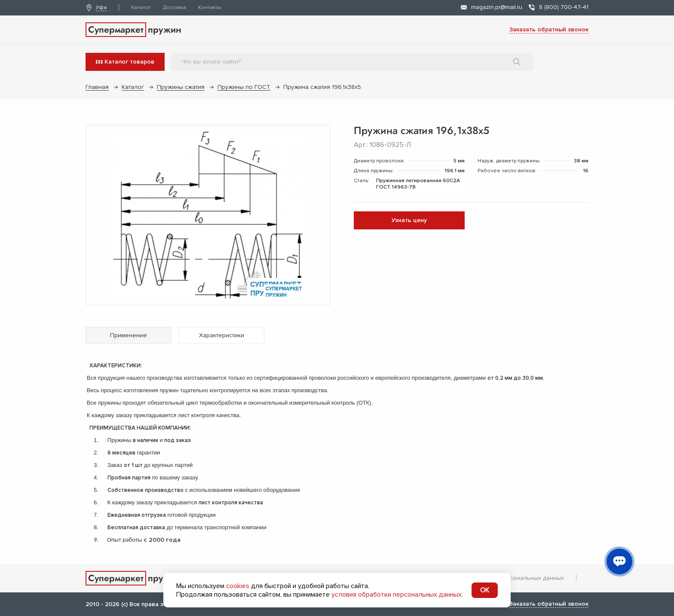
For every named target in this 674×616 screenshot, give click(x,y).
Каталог (141, 8)
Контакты (210, 8)
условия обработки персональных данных (397, 595)
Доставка (175, 8)
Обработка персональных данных (515, 578)
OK (485, 590)
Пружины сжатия (181, 87)
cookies (238, 586)
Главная (97, 87)
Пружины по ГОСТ (244, 87)
